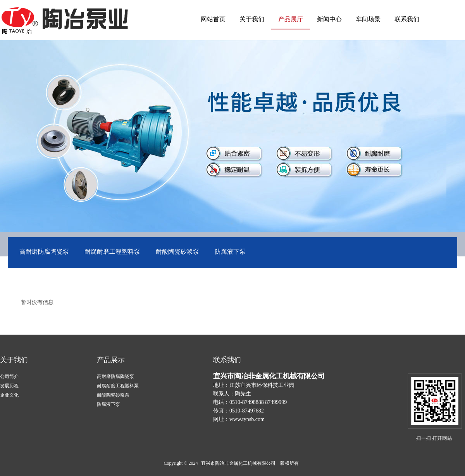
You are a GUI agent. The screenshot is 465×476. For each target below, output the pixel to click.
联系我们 (407, 19)
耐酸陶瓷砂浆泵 (177, 252)
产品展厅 (291, 19)
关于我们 (252, 19)
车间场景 (368, 19)
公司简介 (9, 376)
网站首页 (213, 19)
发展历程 (9, 386)
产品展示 (111, 360)
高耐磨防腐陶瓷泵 (44, 252)
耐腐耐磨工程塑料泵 (112, 252)
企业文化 (9, 395)
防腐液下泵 (230, 252)
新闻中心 (329, 19)
